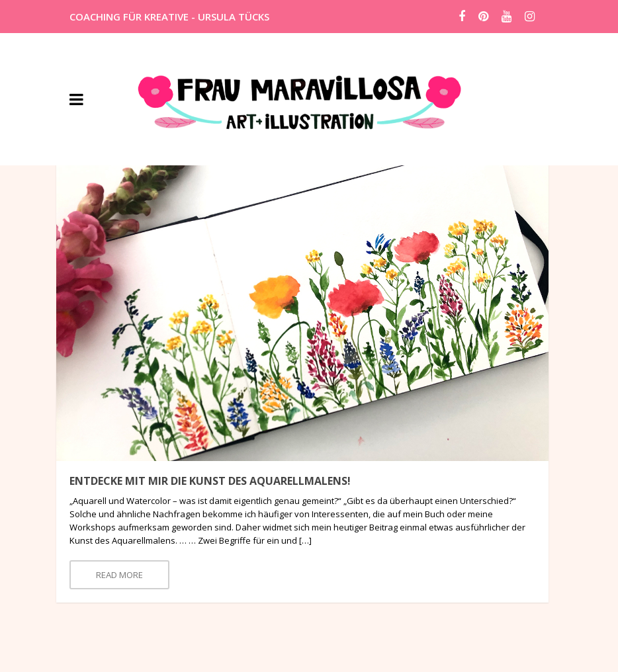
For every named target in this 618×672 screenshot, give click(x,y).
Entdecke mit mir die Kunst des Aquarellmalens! (210, 481)
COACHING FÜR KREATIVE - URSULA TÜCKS (169, 17)
